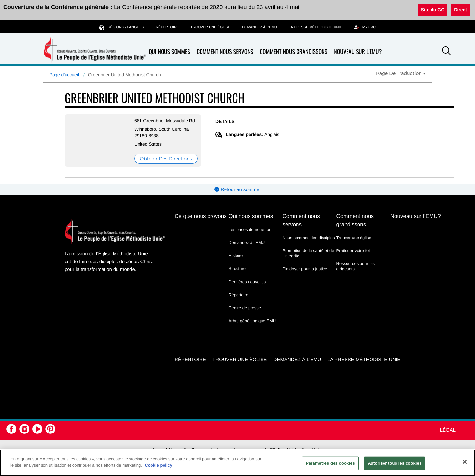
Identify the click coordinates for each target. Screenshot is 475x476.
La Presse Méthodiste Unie (316, 27)
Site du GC (433, 10)
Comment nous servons (225, 52)
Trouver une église (210, 27)
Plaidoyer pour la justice (305, 269)
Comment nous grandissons (293, 52)
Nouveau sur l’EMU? (358, 52)
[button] (446, 52)
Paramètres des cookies (330, 463)
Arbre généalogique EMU (252, 321)
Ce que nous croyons (201, 216)
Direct (460, 10)
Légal (448, 430)
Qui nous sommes (169, 52)
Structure (237, 269)
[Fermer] (465, 462)
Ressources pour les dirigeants (356, 266)
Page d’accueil (64, 75)
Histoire (236, 256)
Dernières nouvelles (247, 282)
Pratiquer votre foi (353, 251)
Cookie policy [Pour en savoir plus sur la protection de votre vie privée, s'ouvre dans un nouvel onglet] (158, 465)
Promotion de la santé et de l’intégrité (308, 253)
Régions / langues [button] (122, 27)
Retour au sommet (238, 190)
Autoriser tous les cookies (395, 463)
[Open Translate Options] (401, 73)
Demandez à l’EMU (260, 27)
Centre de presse (245, 308)
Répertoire (167, 27)
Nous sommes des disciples (308, 238)
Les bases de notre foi (249, 230)
